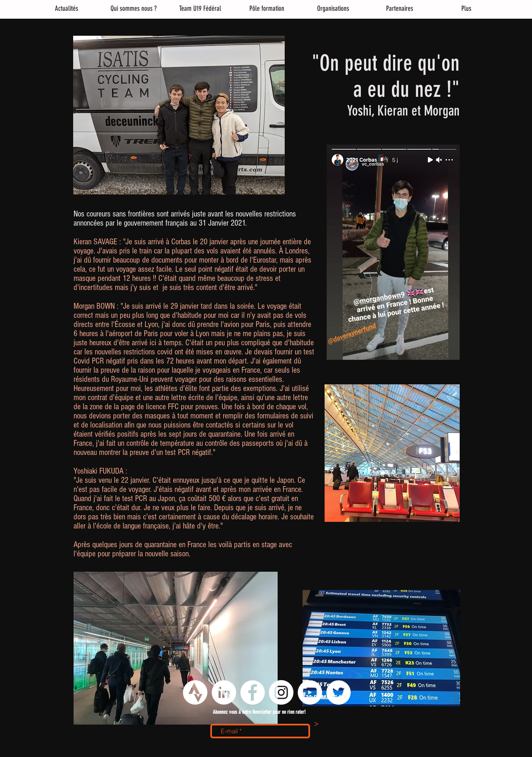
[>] (316, 725)
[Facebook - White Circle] (252, 692)
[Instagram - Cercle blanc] (281, 692)
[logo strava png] (195, 692)
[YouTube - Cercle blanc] (310, 692)
